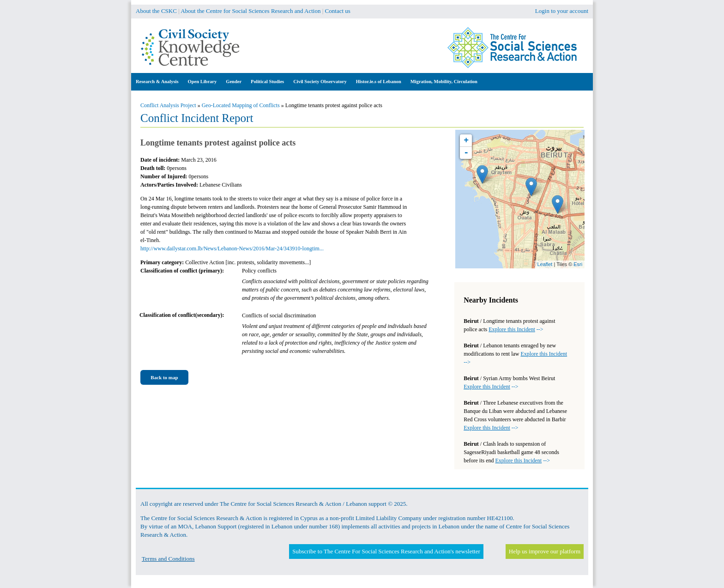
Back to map (164, 377)
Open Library (202, 82)
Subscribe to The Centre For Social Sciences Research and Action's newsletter (386, 551)
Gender (234, 82)
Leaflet (545, 264)
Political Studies (267, 82)
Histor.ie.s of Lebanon (379, 82)
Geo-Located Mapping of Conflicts (241, 105)
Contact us (338, 11)
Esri (578, 264)
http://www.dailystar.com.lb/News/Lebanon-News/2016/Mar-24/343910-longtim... (232, 249)
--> (516, 329)
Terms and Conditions (168, 559)
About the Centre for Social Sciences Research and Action (250, 11)
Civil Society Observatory (320, 82)
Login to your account (562, 11)
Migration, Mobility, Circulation (444, 82)
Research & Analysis (157, 82)
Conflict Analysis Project (168, 105)
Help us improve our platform (545, 551)
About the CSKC (156, 11)
